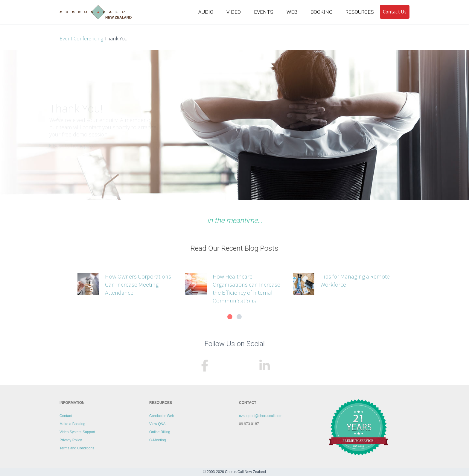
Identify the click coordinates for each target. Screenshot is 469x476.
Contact (66, 416)
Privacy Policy (71, 440)
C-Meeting (157, 440)
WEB (292, 12)
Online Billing (160, 432)
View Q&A (157, 424)
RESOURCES (360, 12)
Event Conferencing (81, 38)
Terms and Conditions (77, 448)
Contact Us (395, 11)
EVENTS (264, 12)
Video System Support (77, 432)
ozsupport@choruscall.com (261, 416)
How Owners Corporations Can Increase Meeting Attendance (138, 284)
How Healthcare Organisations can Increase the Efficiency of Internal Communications (246, 288)
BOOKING (321, 12)
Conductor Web (162, 416)
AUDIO (206, 12)
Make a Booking (72, 424)
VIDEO (234, 12)
